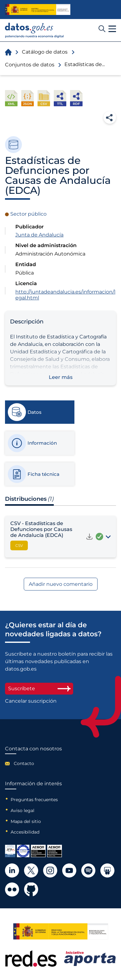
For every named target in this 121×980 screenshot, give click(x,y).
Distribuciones (29, 499)
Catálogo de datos (45, 52)
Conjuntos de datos (30, 65)
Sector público (28, 214)
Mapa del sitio (26, 821)
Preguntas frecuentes (34, 800)
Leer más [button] (61, 377)
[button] (112, 29)
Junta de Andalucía (39, 235)
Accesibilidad (25, 832)
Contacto (24, 763)
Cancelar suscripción (31, 701)
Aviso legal (23, 810)
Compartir (110, 117)
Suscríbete (39, 688)
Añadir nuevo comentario (61, 584)
